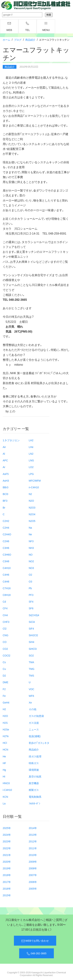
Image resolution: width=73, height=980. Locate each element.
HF (4, 763)
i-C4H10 (7, 790)
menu (46, 27)
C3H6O (7, 554)
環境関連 (34, 770)
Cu (4, 669)
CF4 (5, 608)
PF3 (31, 595)
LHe (31, 447)
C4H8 (6, 581)
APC (5, 460)
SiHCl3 (33, 649)
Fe (4, 696)
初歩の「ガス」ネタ (39, 743)
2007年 (33, 875)
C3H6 (6, 548)
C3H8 (6, 561)
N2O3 (32, 507)
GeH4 (6, 702)
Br (4, 507)
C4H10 (7, 568)
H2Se (6, 729)
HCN (5, 749)
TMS (31, 675)
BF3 (5, 501)
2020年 (7, 862)
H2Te (6, 736)
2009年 (33, 862)
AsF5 (6, 474)
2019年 (7, 868)
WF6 (31, 696)
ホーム (7, 40)
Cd (4, 601)
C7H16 (7, 588)
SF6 (31, 608)
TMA (31, 662)
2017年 (7, 882)
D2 (4, 675)
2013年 (33, 835)
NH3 (31, 548)
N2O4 (32, 514)
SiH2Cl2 (33, 635)
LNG (31, 460)
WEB (9, 27)
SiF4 (31, 628)
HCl (5, 743)
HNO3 (6, 783)
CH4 (5, 615)
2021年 (7, 855)
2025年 (7, 828)
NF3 (31, 541)
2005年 (33, 888)
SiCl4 (32, 622)
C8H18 (7, 595)
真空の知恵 (35, 776)
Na (30, 528)
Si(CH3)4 (34, 615)
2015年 (7, 895)
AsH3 (6, 481)
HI (4, 776)
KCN (5, 797)
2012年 (33, 841)
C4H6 (6, 575)
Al (4, 454)
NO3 (31, 568)
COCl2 (7, 655)
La (4, 803)
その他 (33, 709)
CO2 (5, 649)
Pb (30, 588)
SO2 (31, 655)
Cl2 (5, 628)
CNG (6, 635)
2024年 (7, 835)
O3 (30, 581)
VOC (31, 689)
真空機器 (34, 783)
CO (5, 642)
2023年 (7, 841)
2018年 (7, 875)
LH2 (31, 440)
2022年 (7, 848)
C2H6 (6, 541)
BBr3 (6, 487)
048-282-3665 (36, 953)
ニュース (34, 729)
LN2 (31, 454)
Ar (4, 467)
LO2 (31, 467)
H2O (5, 716)
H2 (4, 709)
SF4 (31, 601)
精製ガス (34, 790)
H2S (5, 723)
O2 (30, 575)
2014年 (33, 828)
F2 (4, 689)
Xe (30, 702)
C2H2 (6, 521)
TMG (32, 669)
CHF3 (6, 622)
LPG (31, 474)
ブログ (18, 40)
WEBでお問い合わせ (35, 941)
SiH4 (31, 642)
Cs (4, 662)
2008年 (33, 868)
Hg (4, 770)
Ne (30, 534)
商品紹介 (30, 40)
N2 (30, 494)
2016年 (7, 888)
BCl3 (5, 494)
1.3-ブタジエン (11, 440)
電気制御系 (35, 797)
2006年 (33, 882)
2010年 (33, 855)
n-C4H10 (34, 487)
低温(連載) (35, 736)
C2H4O (7, 534)
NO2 (31, 561)
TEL (28, 27)
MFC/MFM (35, 481)
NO (31, 554)
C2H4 (6, 528)
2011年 (33, 848)
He (4, 756)
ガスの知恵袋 (36, 716)
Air (4, 447)
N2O (31, 501)
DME (6, 682)
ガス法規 (34, 723)
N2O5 (32, 521)
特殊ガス (34, 763)
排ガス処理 (35, 756)
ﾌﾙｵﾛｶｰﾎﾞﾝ (34, 803)
